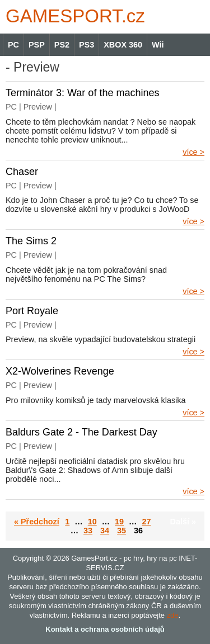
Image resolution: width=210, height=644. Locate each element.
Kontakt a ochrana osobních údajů (105, 629)
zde (173, 615)
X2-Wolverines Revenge (60, 371)
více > (193, 152)
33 (88, 531)
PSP (37, 45)
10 (92, 522)
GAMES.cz (73, 16)
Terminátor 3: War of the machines (82, 93)
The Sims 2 (31, 241)
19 (119, 522)
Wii (158, 45)
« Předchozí (37, 522)
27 (146, 522)
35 (122, 531)
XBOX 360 (123, 45)
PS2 (62, 45)
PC (13, 45)
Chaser (22, 172)
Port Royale (32, 311)
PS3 (87, 45)
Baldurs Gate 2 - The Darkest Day (81, 432)
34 (105, 531)
